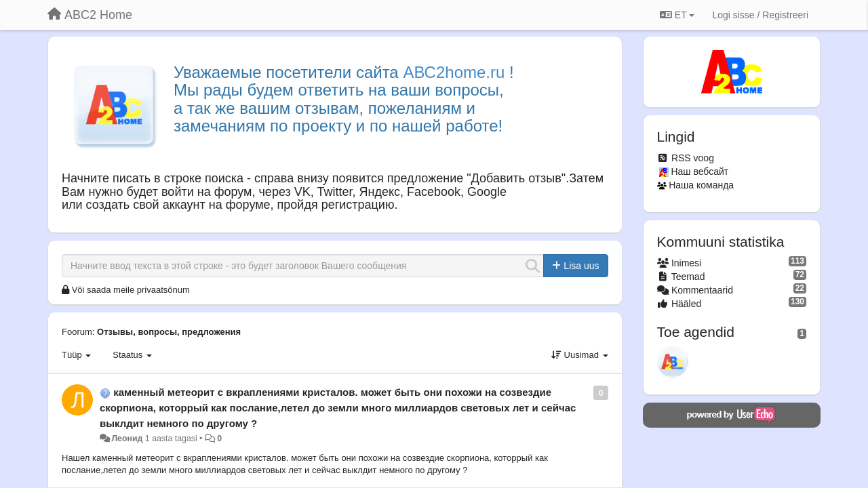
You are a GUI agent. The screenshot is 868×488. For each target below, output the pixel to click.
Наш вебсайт (699, 171)
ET (677, 15)
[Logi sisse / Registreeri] (760, 15)
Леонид (127, 439)
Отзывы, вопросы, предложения (169, 332)
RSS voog (693, 158)
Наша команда (701, 185)
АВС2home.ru (454, 72)
